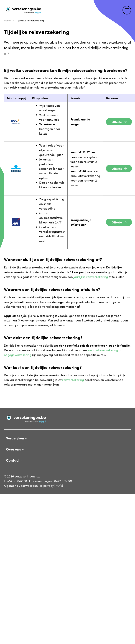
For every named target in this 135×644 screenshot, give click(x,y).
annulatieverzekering (103, 350)
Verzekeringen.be (16, 8)
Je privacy (47, 486)
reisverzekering (73, 380)
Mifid (59, 486)
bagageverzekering (18, 355)
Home (7, 20)
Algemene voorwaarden (21, 486)
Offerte (117, 122)
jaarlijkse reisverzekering (91, 277)
